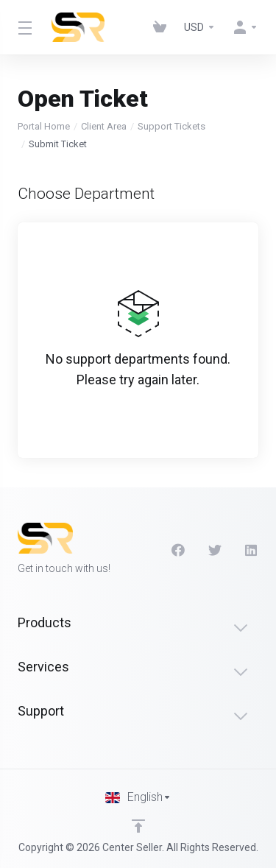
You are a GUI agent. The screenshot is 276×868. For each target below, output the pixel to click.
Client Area (104, 126)
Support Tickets (171, 126)
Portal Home (44, 126)
